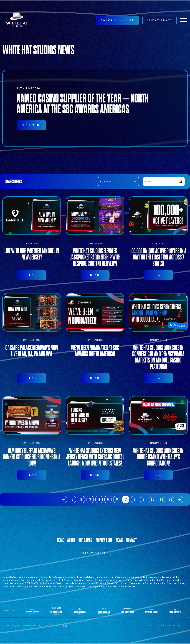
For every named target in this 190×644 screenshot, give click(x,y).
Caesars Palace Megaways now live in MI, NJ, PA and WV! (32, 368)
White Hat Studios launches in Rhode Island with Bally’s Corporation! (158, 475)
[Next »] (179, 499)
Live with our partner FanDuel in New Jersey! (32, 272)
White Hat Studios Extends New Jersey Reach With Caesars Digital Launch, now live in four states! (95, 475)
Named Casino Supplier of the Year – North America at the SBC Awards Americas (83, 104)
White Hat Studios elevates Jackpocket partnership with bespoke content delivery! (95, 275)
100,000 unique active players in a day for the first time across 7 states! (158, 275)
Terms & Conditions (156, 626)
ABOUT (71, 540)
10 (153, 499)
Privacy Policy (175, 626)
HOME (60, 540)
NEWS (119, 540)
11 (161, 499)
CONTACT (131, 540)
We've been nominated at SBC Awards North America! (95, 368)
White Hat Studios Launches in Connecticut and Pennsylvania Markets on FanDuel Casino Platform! (158, 375)
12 (170, 499)
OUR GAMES (85, 540)
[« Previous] (63, 499)
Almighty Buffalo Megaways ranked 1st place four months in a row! (32, 475)
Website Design (54, 626)
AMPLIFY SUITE (104, 540)
